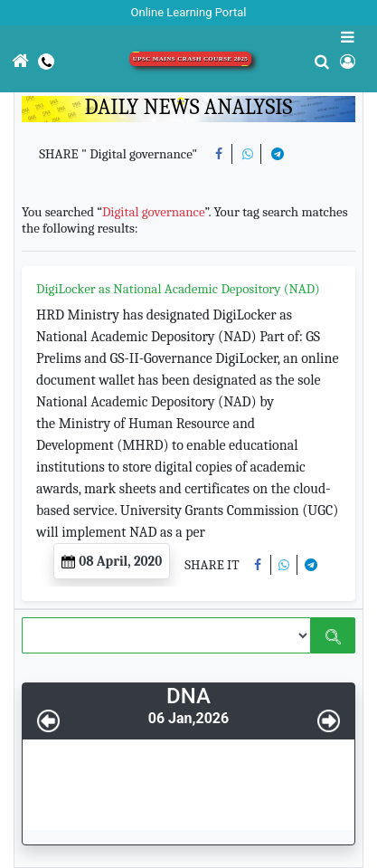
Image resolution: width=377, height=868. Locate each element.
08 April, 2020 (112, 561)
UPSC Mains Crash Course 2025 (191, 59)
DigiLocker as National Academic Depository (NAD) (178, 289)
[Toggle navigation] (1, 108)
